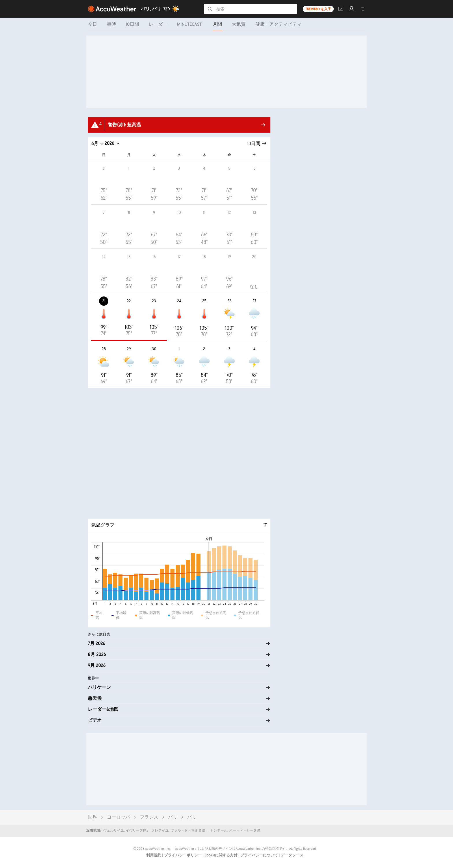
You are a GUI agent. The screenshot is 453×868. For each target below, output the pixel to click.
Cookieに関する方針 (221, 855)
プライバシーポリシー (183, 855)
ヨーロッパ (118, 817)
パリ (173, 817)
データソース (292, 855)
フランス (149, 817)
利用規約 (154, 855)
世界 (92, 817)
